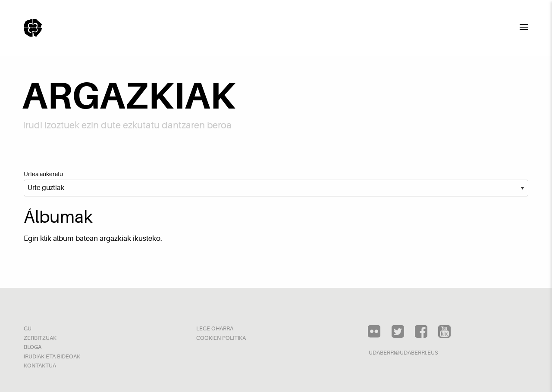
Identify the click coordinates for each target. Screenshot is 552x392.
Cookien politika (221, 338)
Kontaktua (40, 366)
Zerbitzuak (40, 338)
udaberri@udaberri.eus (403, 353)
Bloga (33, 347)
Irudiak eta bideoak (52, 356)
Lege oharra (215, 328)
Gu (28, 328)
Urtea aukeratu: (44, 174)
